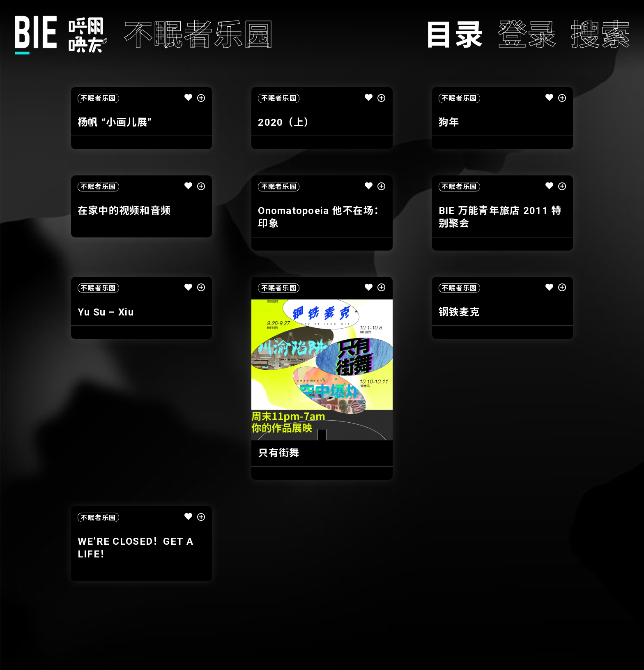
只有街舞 (279, 453)
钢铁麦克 (459, 312)
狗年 (449, 122)
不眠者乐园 (98, 98)
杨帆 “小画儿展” (115, 122)
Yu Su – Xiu (106, 312)
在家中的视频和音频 (124, 211)
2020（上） (286, 122)
